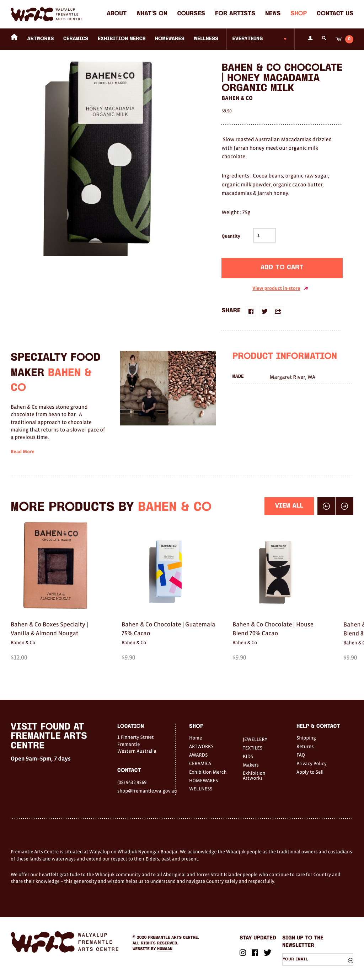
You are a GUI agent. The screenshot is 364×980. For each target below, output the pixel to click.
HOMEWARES (170, 39)
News (273, 14)
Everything (247, 39)
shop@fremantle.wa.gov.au (146, 791)
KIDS (248, 756)
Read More (23, 463)
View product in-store (280, 288)
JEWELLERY (255, 739)
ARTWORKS (41, 39)
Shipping (306, 738)
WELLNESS (206, 39)
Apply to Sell (310, 772)
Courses (191, 14)
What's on (152, 14)
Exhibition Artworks (254, 775)
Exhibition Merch (122, 39)
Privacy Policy (312, 763)
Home (196, 738)
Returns (305, 746)
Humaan (165, 949)
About (117, 14)
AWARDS (198, 755)
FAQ (301, 755)
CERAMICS (76, 39)
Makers (251, 765)
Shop (299, 14)
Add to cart (282, 268)
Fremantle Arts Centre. (174, 938)
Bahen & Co (237, 98)
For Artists (235, 14)
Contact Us (335, 14)
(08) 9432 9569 (132, 782)
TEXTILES (253, 748)
